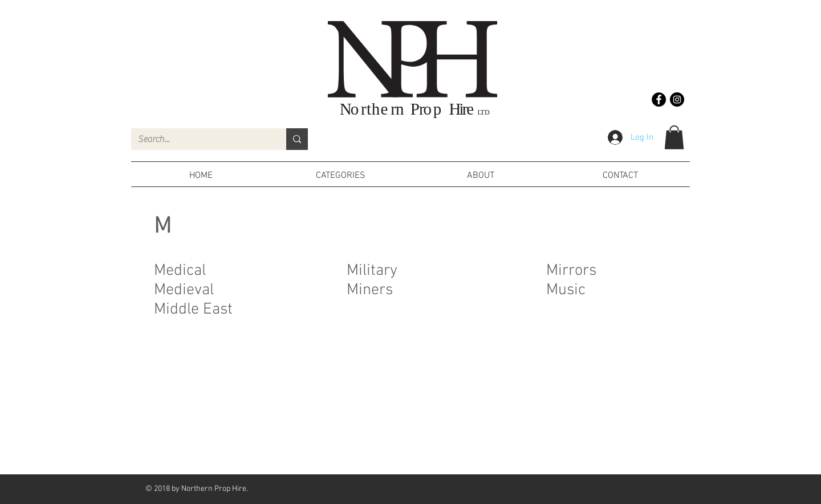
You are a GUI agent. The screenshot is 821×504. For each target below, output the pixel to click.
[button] (674, 137)
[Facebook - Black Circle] (659, 99)
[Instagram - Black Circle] (677, 99)
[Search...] (200, 139)
